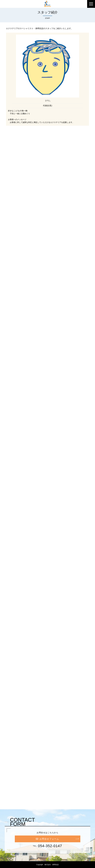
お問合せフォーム (48, 839)
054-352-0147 (50, 846)
